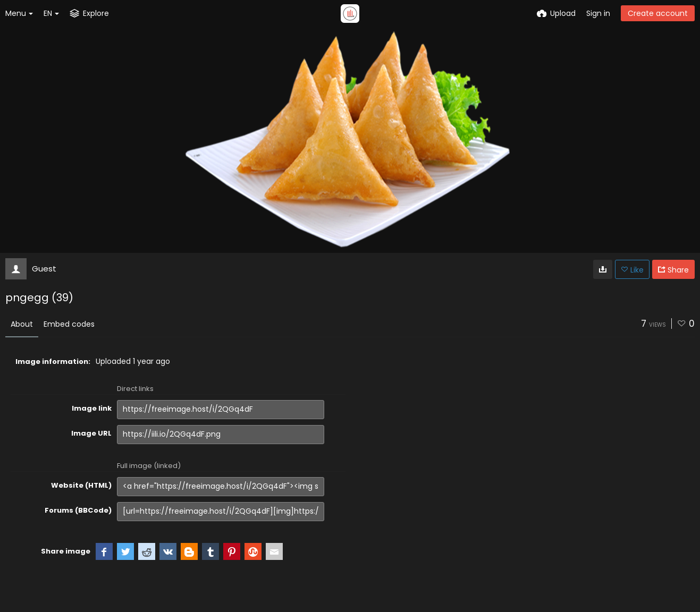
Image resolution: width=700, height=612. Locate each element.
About (22, 324)
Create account (658, 13)
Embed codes (69, 324)
